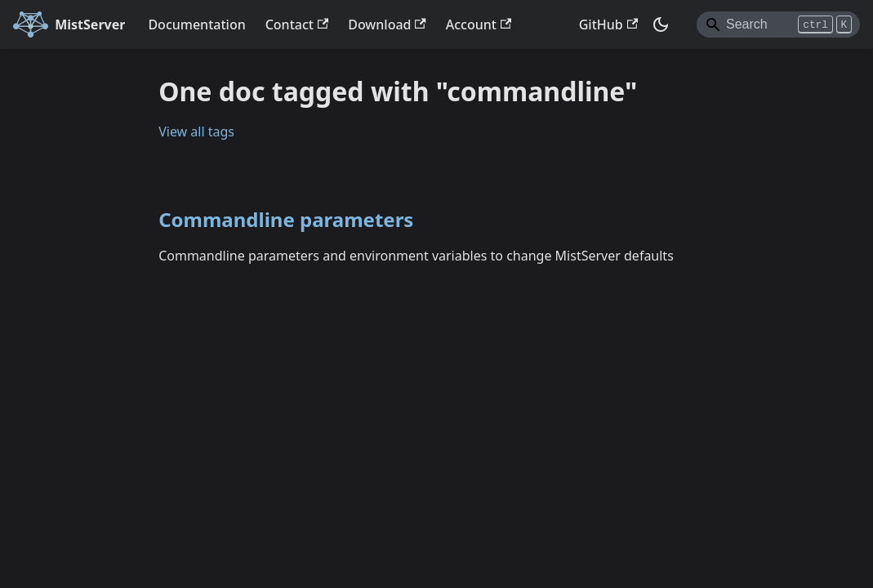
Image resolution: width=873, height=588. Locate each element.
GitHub (608, 24)
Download (387, 24)
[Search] (778, 24)
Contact (297, 24)
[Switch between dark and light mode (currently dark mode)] (661, 24)
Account (479, 24)
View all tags (196, 131)
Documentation (196, 24)
